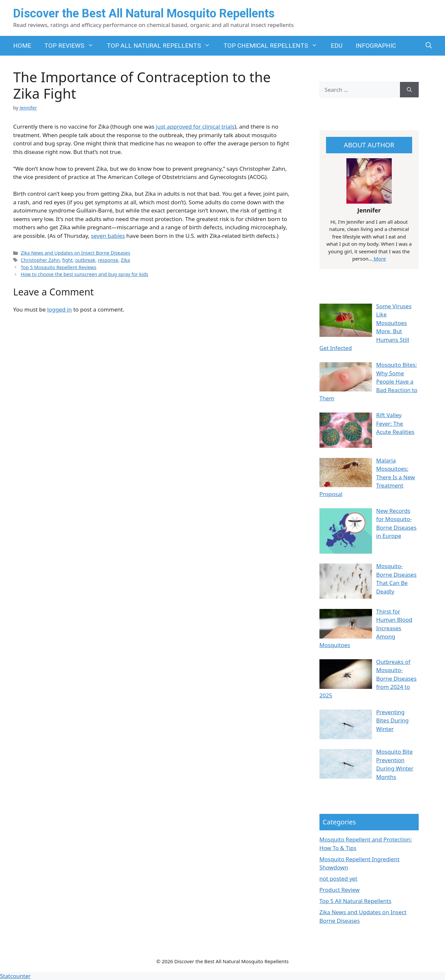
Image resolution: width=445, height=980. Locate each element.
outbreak (85, 260)
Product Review (340, 890)
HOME (22, 46)
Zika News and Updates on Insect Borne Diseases (75, 253)
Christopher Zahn (40, 260)
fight (67, 260)
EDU (337, 46)
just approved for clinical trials (195, 126)
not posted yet (338, 879)
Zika (125, 260)
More (379, 259)
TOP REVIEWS (72, 46)
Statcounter (15, 976)
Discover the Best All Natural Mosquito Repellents (144, 13)
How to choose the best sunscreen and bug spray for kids (84, 274)
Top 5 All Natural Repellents (355, 901)
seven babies (108, 236)
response (108, 260)
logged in (60, 309)
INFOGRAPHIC (376, 46)
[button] (429, 46)
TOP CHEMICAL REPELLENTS (274, 46)
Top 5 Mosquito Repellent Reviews (59, 267)
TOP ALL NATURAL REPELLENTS (162, 46)
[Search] (409, 90)
